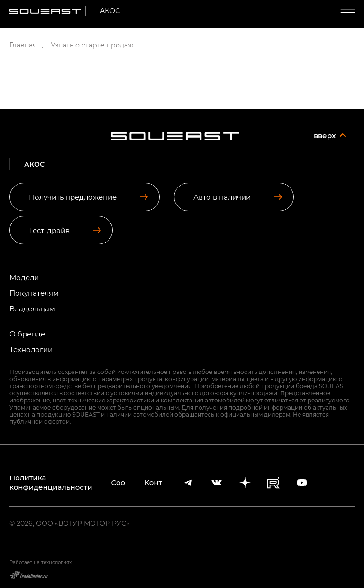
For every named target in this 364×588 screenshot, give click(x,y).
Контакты (154, 482)
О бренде (27, 334)
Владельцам (32, 309)
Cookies (118, 482)
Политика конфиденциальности (51, 482)
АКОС (110, 11)
